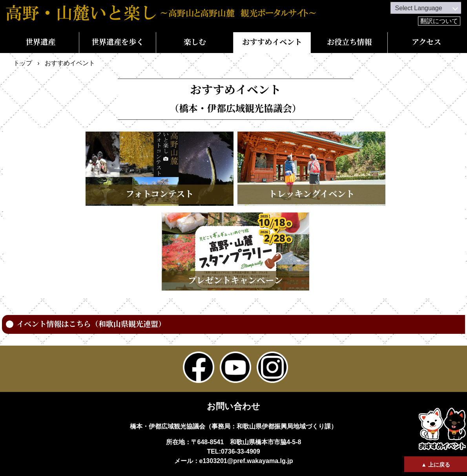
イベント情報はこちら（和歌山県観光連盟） (91, 324)
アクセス (426, 42)
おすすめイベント (272, 42)
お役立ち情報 (349, 42)
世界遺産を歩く (118, 42)
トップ (23, 63)
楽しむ (195, 42)
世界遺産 (40, 42)
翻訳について (439, 21)
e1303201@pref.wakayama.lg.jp (246, 461)
